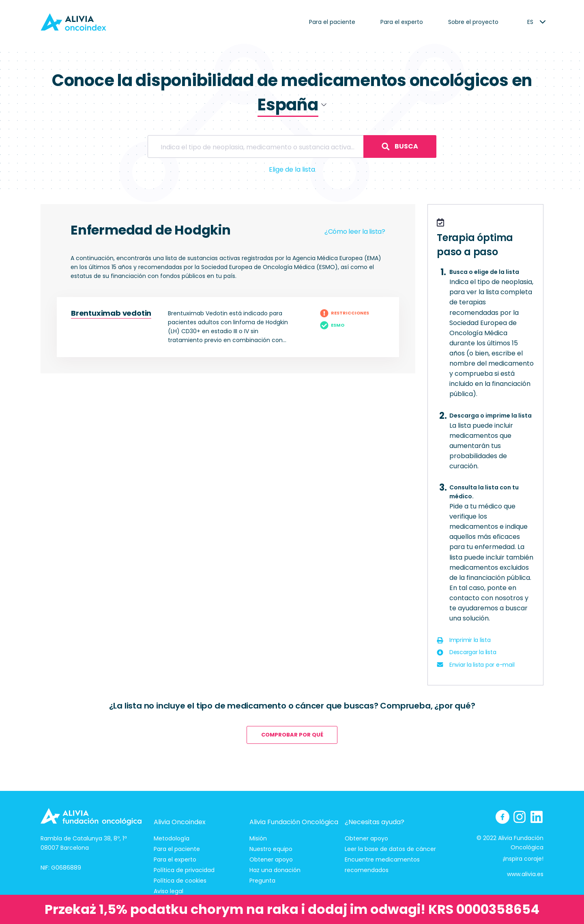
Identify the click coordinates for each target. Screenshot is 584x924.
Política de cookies (180, 881)
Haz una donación (275, 870)
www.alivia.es (525, 874)
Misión (258, 838)
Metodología (172, 838)
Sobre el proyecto (473, 22)
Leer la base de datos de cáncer (390, 849)
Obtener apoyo (271, 859)
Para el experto (402, 22)
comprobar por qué (292, 735)
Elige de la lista (292, 169)
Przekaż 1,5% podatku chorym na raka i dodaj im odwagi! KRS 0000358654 (292, 909)
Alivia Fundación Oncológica (294, 822)
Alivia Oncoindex (180, 822)
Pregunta (262, 881)
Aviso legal (169, 891)
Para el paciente (332, 22)
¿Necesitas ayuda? (375, 822)
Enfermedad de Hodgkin (151, 230)
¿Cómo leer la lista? (355, 232)
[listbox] (530, 22)
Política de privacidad (184, 870)
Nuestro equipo (271, 849)
